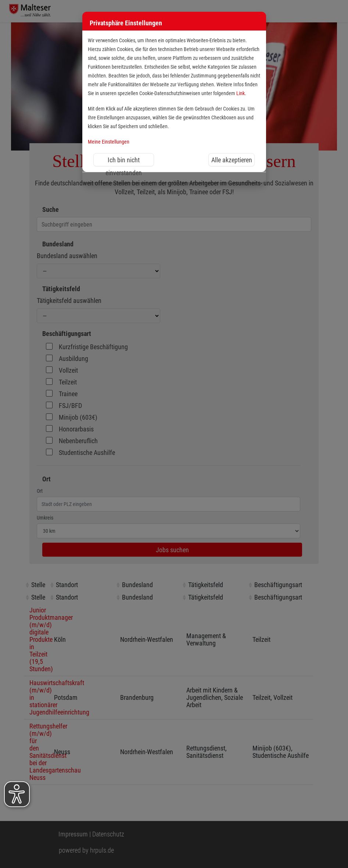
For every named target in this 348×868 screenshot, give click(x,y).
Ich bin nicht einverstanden (124, 161)
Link (241, 93)
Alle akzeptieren (232, 160)
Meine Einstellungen (109, 142)
